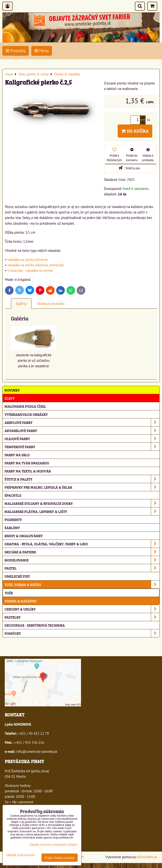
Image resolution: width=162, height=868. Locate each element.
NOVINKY (12, 390)
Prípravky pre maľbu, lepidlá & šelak (82, 487)
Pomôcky (82, 633)
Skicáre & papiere (82, 552)
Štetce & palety (82, 479)
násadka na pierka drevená (28, 259)
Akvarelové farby (82, 430)
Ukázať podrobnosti (21, 855)
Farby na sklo (17, 455)
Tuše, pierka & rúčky (82, 584)
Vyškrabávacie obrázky (26, 414)
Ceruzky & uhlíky (82, 609)
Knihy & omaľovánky (24, 536)
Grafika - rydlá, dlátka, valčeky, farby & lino (82, 544)
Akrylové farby (82, 422)
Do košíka (135, 131)
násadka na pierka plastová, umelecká (36, 265)
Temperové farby (82, 447)
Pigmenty (13, 519)
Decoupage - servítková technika (35, 625)
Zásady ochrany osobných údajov (53, 844)
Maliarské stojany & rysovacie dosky (82, 503)
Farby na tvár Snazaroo (27, 463)
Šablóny (12, 528)
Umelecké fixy (17, 576)
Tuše (9, 593)
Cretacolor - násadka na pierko (30, 270)
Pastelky (82, 617)
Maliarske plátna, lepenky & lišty (82, 511)
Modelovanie (82, 560)
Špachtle (13, 495)
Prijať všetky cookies (60, 858)
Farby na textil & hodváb (28, 471)
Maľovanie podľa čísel (25, 406)
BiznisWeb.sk (147, 857)
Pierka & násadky (21, 601)
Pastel (82, 568)
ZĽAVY (10, 398)
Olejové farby (82, 439)
